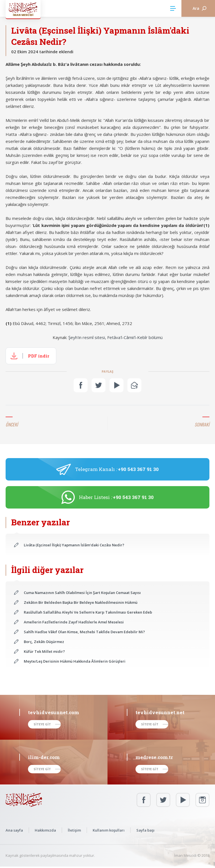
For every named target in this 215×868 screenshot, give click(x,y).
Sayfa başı (145, 830)
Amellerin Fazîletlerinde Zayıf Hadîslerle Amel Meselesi (74, 622)
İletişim (74, 830)
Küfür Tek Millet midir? (44, 651)
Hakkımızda (45, 830)
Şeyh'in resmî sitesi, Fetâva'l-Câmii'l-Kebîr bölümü (115, 337)
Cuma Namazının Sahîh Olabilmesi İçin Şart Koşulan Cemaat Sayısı (82, 593)
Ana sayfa (14, 830)
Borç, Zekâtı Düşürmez (44, 642)
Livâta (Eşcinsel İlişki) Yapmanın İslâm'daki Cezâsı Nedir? (74, 545)
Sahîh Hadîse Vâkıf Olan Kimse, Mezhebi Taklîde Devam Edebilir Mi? (84, 632)
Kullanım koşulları (109, 830)
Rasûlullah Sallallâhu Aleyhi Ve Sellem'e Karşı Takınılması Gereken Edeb (88, 612)
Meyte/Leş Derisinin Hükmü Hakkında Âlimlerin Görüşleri (75, 661)
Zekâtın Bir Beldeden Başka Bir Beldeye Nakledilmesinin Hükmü (81, 602)
